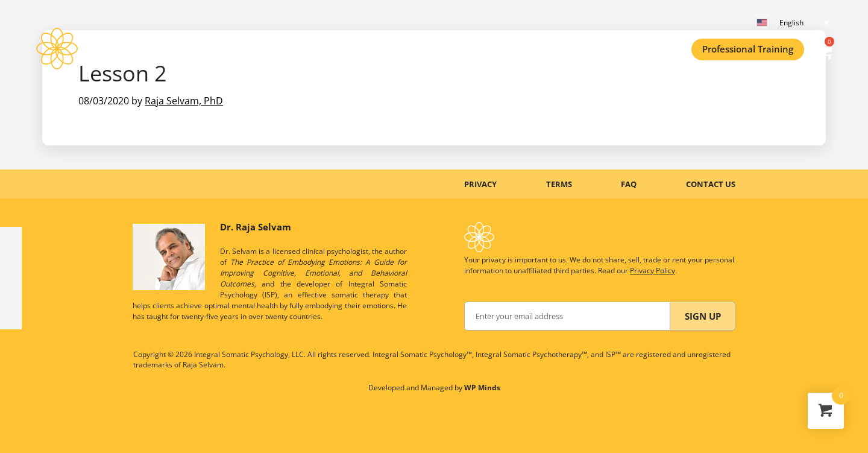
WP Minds (482, 388)
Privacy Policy (653, 271)
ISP (96, 49)
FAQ (629, 184)
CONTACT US (711, 184)
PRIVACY (480, 184)
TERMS (559, 184)
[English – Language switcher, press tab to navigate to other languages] (796, 23)
